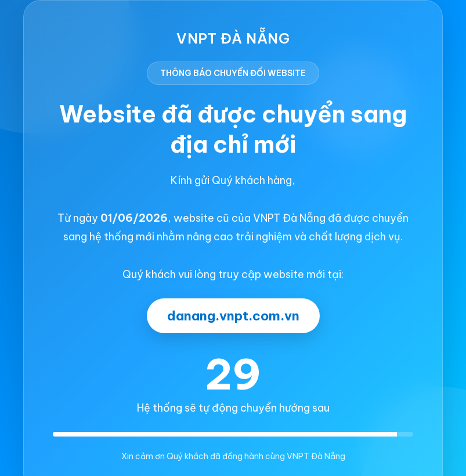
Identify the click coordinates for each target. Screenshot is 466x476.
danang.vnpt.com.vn (233, 316)
